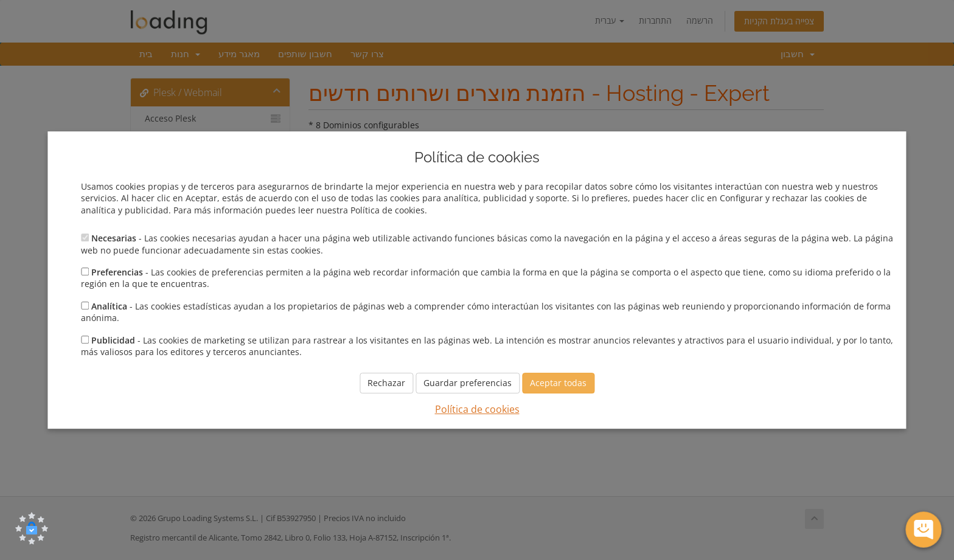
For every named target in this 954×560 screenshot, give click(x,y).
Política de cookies (477, 410)
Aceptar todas (558, 383)
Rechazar (386, 383)
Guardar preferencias (468, 383)
